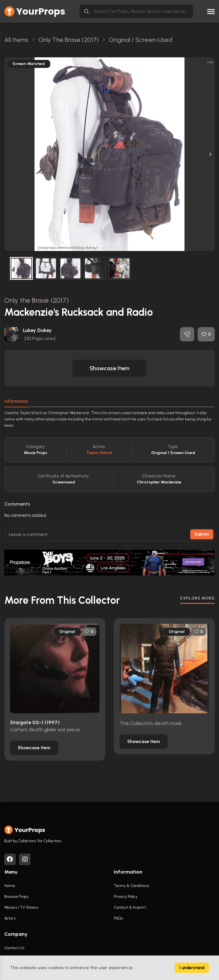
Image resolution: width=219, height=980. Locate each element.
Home (10, 886)
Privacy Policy (126, 897)
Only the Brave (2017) (36, 300)
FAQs (118, 918)
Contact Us (14, 948)
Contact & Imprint (130, 907)
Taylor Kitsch (99, 453)
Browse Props (16, 897)
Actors (10, 918)
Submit (202, 534)
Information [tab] (16, 401)
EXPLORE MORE (197, 598)
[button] (96, 247)
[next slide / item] (211, 154)
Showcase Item (109, 368)
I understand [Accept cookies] (192, 968)
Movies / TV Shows (21, 907)
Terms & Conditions (131, 886)
